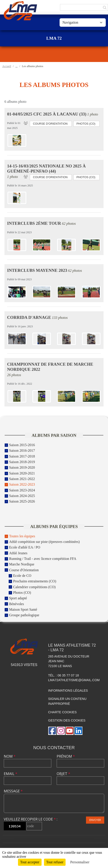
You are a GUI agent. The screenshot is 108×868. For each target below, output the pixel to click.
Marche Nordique (22, 564)
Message (13, 791)
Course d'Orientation (24, 570)
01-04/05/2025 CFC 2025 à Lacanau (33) (47, 114)
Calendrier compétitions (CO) (34, 587)
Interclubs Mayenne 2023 (37, 270)
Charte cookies (62, 712)
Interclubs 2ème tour (34, 223)
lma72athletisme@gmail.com (74, 680)
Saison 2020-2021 (22, 473)
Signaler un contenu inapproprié (67, 701)
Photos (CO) (22, 593)
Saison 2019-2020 (22, 468)
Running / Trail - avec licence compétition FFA (43, 559)
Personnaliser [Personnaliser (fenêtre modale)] (80, 862)
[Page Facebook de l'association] (52, 731)
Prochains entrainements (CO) (35, 581)
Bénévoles (17, 604)
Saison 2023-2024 (22, 490)
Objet (63, 774)
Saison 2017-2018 (22, 456)
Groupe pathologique (24, 615)
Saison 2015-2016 (22, 445)
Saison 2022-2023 (22, 485)
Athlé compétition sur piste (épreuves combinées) (44, 542)
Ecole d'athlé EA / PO (25, 547)
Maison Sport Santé (23, 609)
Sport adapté (18, 598)
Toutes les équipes (22, 536)
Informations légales (68, 691)
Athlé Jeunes (18, 553)
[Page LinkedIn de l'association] (78, 731)
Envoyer (95, 820)
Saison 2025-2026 (22, 502)
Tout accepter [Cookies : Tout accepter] (30, 862)
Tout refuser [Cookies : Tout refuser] (55, 862)
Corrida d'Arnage (29, 317)
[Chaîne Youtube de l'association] (70, 731)
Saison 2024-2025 (22, 496)
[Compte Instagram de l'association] (61, 731)
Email (11, 774)
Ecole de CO (22, 576)
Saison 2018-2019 (22, 462)
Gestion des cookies (67, 720)
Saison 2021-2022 (22, 479)
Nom (10, 756)
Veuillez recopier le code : (31, 819)
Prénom (66, 756)
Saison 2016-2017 (22, 451)
